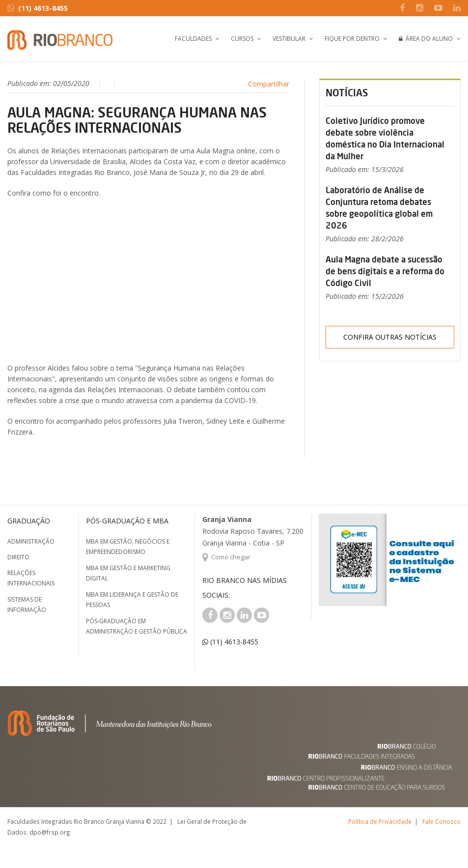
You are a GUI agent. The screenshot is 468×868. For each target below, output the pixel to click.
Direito (18, 557)
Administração (31, 541)
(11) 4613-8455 (38, 8)
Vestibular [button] (289, 39)
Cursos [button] (242, 39)
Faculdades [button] (193, 39)
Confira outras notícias (390, 337)
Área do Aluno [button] (426, 39)
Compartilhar (269, 84)
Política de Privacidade (380, 821)
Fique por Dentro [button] (352, 39)
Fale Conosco (441, 821)
